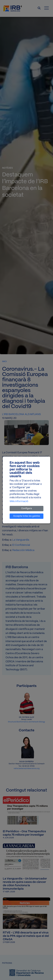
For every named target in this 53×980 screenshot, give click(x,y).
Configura (26, 508)
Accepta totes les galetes (27, 516)
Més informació (19, 501)
